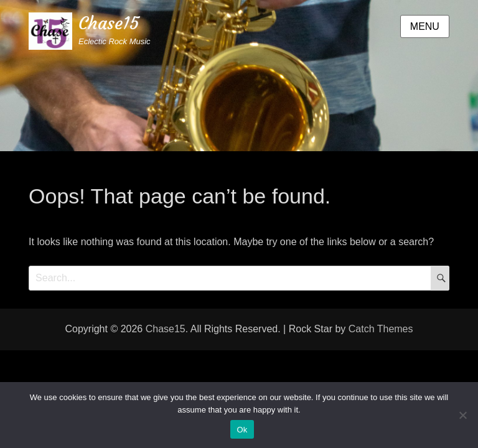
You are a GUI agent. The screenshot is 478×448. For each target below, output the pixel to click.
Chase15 (109, 23)
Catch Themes (381, 329)
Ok (242, 430)
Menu (425, 26)
